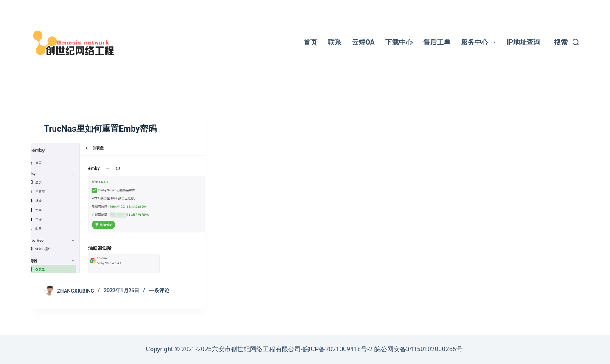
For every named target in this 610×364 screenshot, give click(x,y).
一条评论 (159, 291)
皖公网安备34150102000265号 (419, 349)
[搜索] (566, 42)
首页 (310, 42)
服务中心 (480, 42)
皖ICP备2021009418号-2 (338, 349)
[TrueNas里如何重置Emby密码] (118, 208)
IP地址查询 (524, 42)
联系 (335, 42)
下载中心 (399, 42)
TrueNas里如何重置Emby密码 (101, 129)
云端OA (363, 42)
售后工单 (437, 42)
